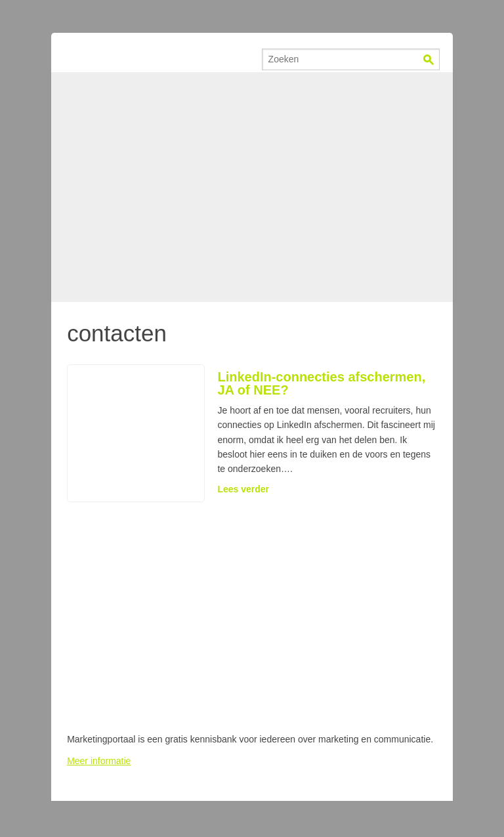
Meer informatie (99, 761)
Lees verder (243, 489)
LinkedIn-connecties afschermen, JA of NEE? (321, 383)
